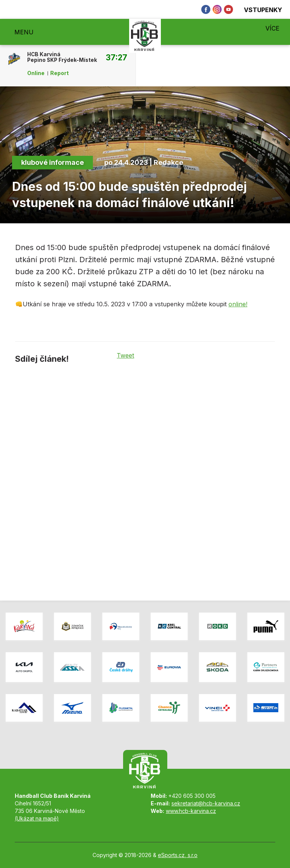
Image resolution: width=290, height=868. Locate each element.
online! (238, 304)
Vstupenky (259, 10)
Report (59, 73)
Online (36, 73)
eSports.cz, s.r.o (178, 855)
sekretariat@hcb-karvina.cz (206, 803)
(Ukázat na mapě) (37, 818)
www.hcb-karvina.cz (191, 811)
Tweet (125, 355)
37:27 (116, 57)
